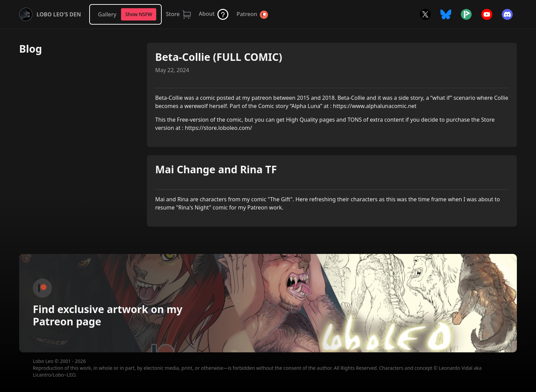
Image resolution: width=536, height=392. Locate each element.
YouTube (487, 14)
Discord (507, 14)
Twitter (425, 14)
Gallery (107, 14)
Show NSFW (139, 14)
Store (173, 14)
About (207, 14)
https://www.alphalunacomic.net (375, 106)
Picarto (466, 14)
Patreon (247, 14)
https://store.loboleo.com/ (219, 128)
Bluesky (446, 14)
